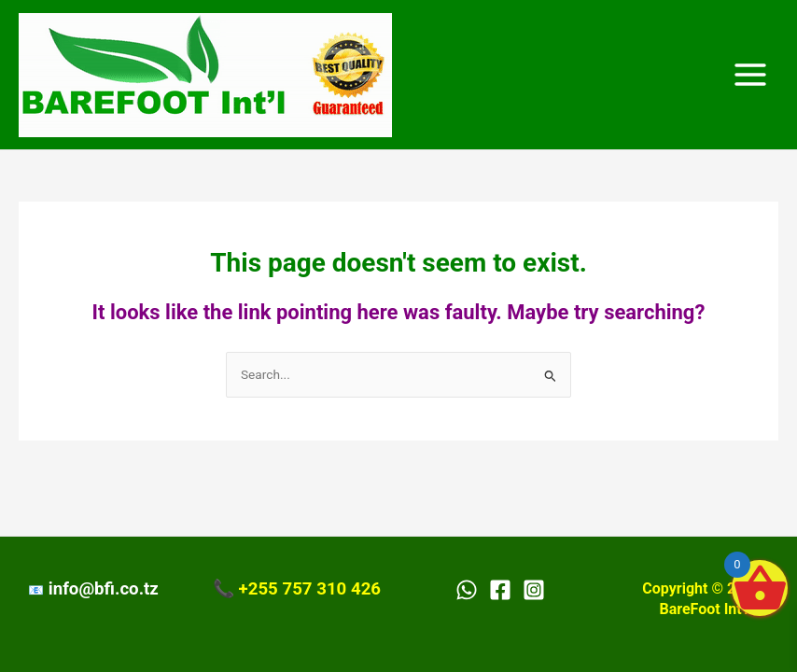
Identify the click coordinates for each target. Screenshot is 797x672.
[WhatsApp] (467, 590)
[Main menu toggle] (751, 75)
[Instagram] (534, 590)
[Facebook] (500, 590)
